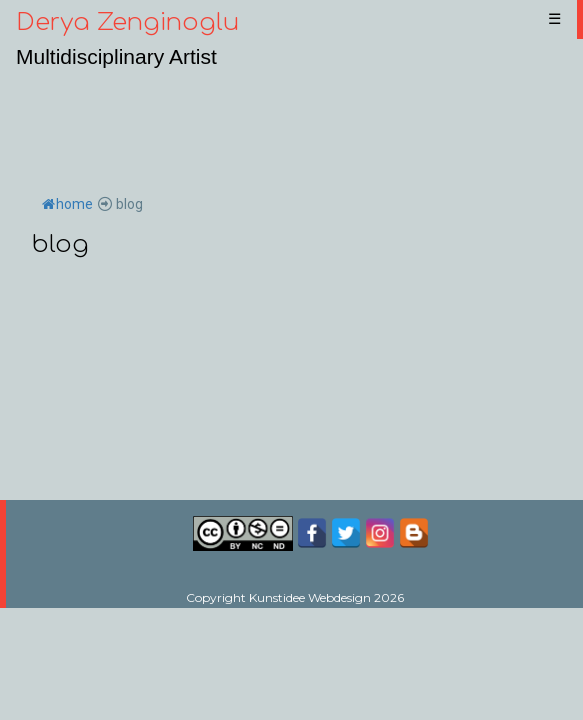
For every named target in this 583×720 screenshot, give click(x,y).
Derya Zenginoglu (127, 22)
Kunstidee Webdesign (310, 597)
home (67, 204)
